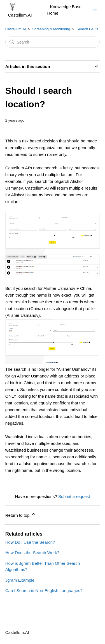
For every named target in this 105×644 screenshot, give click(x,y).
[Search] (53, 42)
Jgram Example (20, 580)
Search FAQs (87, 29)
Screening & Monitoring (51, 29)
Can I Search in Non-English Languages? (44, 590)
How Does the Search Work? (32, 553)
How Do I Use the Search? (30, 542)
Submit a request (74, 496)
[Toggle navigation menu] (95, 10)
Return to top (21, 514)
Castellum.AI (16, 29)
